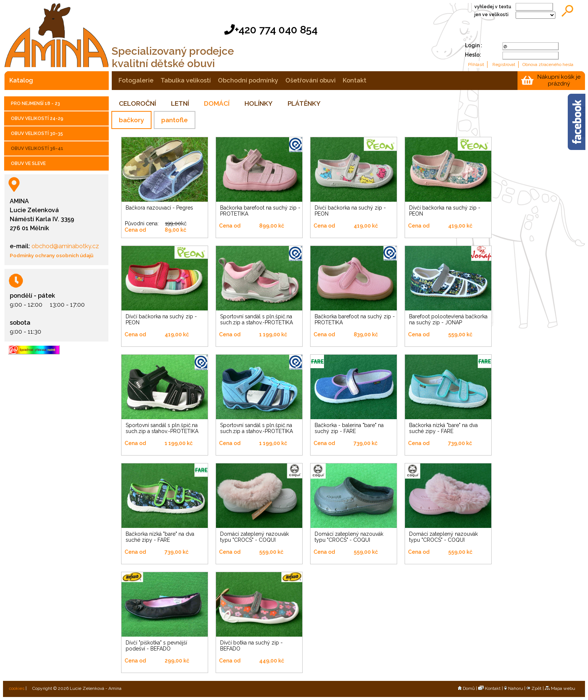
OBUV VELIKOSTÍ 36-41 (37, 148)
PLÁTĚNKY (304, 103)
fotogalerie (136, 80)
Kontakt (489, 688)
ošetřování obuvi (310, 80)
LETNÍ (180, 103)
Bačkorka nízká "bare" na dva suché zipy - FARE (443, 428)
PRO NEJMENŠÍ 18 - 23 (35, 103)
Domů (466, 688)
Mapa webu (560, 688)
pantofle (175, 120)
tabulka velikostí (186, 80)
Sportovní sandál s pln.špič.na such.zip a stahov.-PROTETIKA (256, 319)
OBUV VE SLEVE (28, 163)
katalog (21, 80)
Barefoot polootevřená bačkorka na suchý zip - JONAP (448, 319)
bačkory (131, 120)
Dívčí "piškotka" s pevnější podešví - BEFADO (156, 646)
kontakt (355, 80)
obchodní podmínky (248, 80)
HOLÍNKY (259, 103)
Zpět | (536, 688)
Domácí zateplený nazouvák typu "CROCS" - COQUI (254, 537)
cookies (16, 688)
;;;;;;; (535, 15)
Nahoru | (515, 688)
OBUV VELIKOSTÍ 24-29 (37, 118)
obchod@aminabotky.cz (64, 246)
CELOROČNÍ (137, 103)
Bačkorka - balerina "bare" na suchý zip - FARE (349, 428)
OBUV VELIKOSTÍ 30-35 (37, 133)
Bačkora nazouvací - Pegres (159, 208)
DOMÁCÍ (217, 103)
